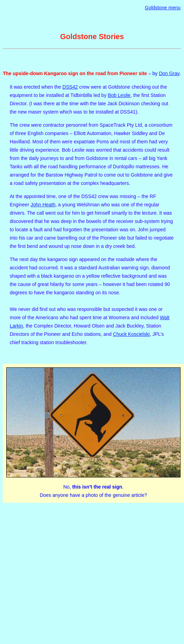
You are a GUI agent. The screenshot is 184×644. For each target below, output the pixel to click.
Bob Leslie (119, 95)
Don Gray (169, 73)
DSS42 (70, 87)
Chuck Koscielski (131, 334)
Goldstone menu (163, 8)
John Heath (43, 205)
